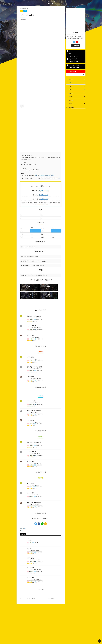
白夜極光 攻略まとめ (50, 637)
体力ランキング (44, 198)
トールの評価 (30, 368)
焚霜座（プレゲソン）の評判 (34, 358)
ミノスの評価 (30, 567)
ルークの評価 (30, 483)
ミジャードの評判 (31, 318)
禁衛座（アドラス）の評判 (34, 401)
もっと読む (41, 578)
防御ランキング (44, 194)
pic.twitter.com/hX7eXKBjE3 (45, 175)
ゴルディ (29, 538)
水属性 (24, 518)
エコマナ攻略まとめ (72, 68)
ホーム (70, 51)
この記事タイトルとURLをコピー (41, 508)
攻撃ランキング (44, 191)
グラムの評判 (30, 327)
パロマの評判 (30, 452)
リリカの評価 (30, 557)
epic (22, 520)
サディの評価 (30, 547)
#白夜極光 (36, 175)
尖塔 (69, 53)
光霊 (22, 518)
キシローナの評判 (31, 392)
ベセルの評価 (30, 411)
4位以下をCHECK (41, 338)
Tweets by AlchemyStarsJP (72, 7)
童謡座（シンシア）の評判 (34, 308)
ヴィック (29, 528)
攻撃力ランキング (72, 56)
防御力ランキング (72, 61)
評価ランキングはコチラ (42, 203)
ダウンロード (76, 45)
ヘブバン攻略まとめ (72, 65)
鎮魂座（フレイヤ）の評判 (34, 493)
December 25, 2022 (55, 178)
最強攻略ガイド (52, 4)
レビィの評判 (30, 473)
